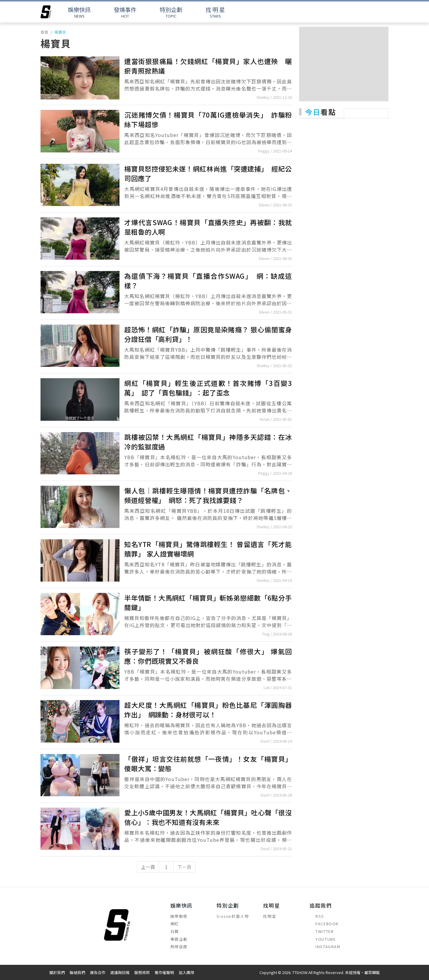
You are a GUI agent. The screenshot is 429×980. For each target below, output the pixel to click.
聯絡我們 (77, 972)
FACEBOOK (324, 924)
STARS (215, 12)
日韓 (175, 931)
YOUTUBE (323, 939)
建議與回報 (120, 972)
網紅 (175, 924)
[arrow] (46, 12)
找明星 (270, 916)
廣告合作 (98, 972)
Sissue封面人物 (233, 916)
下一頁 (184, 867)
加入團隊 (186, 972)
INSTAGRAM (325, 946)
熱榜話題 (179, 946)
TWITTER (322, 931)
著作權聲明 (164, 972)
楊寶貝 (60, 32)
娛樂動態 (179, 916)
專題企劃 (179, 939)
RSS (317, 916)
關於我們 (57, 972)
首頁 (44, 32)
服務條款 (142, 972)
